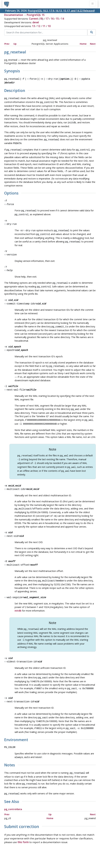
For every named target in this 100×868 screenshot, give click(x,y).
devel (36, 22)
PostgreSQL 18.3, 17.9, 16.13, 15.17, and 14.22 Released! (61, 11)
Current (34, 19)
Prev (7, 44)
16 (52, 19)
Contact (80, 856)
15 (57, 19)
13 (34, 26)
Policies (20, 856)
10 (49, 26)
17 (47, 19)
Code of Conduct (37, 856)
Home (83, 44)
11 (44, 26)
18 (41, 19)
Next (93, 44)
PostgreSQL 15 (36, 15)
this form (23, 829)
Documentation (14, 15)
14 (63, 19)
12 (39, 26)
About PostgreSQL (61, 856)
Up (15, 44)
